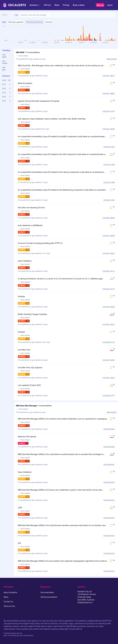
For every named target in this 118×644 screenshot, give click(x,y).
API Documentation (49, 597)
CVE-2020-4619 (109, 500)
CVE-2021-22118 (109, 289)
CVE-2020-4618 (109, 482)
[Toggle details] (22, 56)
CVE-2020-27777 (109, 395)
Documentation (47, 592)
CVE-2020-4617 (109, 518)
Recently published (34, 22)
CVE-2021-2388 (109, 164)
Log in (110, 5)
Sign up (100, 5)
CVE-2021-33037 (109, 253)
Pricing (66, 5)
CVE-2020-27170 (109, 342)
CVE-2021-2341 (109, 200)
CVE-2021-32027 (109, 324)
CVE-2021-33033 (109, 360)
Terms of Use (9, 606)
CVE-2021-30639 (109, 218)
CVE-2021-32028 (109, 307)
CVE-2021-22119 (109, 271)
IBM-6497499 (112, 59)
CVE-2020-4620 (109, 447)
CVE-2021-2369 (109, 182)
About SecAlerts (10, 592)
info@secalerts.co (85, 602)
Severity (49, 22)
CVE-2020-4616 (109, 536)
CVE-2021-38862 (109, 93)
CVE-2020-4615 (109, 553)
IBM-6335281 (112, 412)
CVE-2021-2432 (109, 147)
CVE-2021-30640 (109, 236)
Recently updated (16, 22)
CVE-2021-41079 (109, 111)
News (57, 5)
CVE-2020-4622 (109, 429)
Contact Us (8, 602)
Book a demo (79, 5)
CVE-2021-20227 (109, 378)
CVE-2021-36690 (109, 129)
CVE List (47, 5)
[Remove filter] (14, 15)
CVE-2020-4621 (109, 464)
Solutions (35, 5)
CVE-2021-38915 (109, 76)
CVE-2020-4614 (109, 571)
